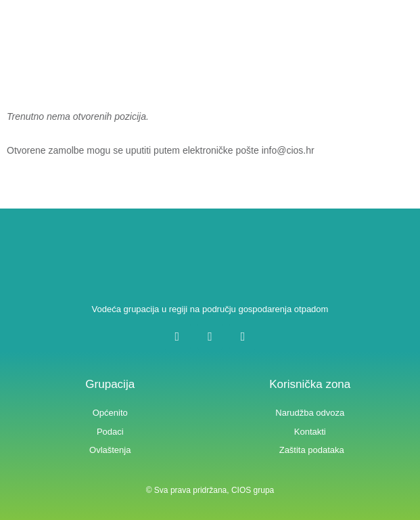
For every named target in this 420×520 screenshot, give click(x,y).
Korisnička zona (310, 384)
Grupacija (110, 384)
